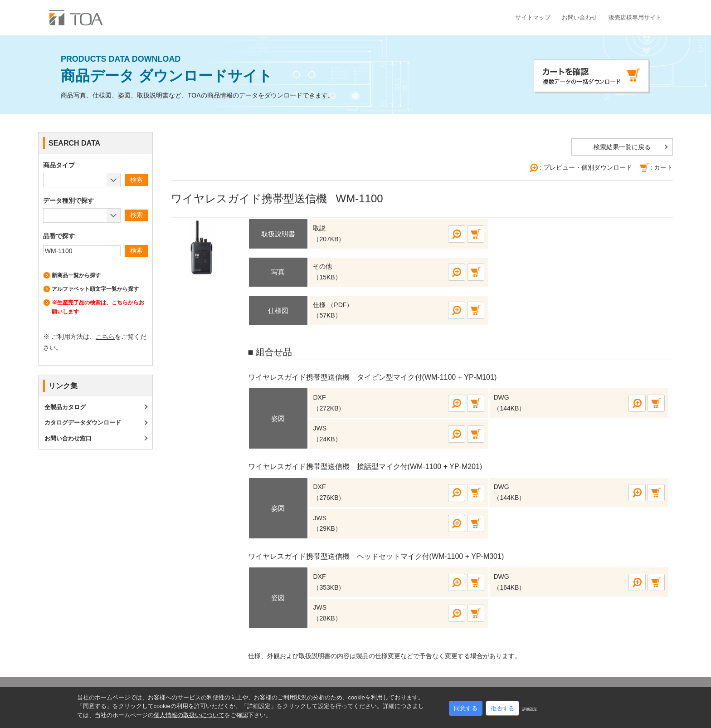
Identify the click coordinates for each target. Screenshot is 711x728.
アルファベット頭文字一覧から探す (95, 289)
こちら (105, 337)
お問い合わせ (580, 17)
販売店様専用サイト (635, 17)
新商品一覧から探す (76, 275)
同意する (466, 708)
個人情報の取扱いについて (189, 715)
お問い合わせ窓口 (68, 438)
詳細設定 (530, 709)
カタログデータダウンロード (83, 423)
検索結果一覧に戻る (622, 147)
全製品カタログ (65, 407)
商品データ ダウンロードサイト (197, 70)
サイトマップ (533, 17)
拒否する (502, 708)
